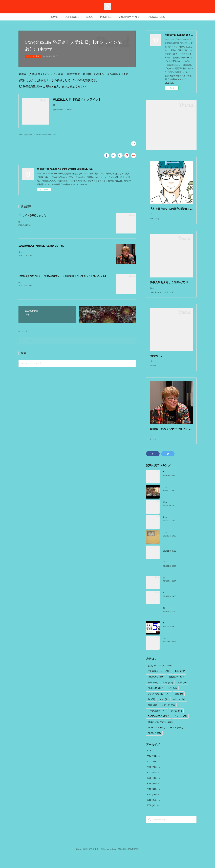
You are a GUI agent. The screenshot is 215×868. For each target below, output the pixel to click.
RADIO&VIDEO (156, 17)
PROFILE (106, 17)
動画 (180, 685)
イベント (180, 730)
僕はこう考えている (161, 735)
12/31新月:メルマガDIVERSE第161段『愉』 (42, 246)
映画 (153, 696)
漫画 (179, 707)
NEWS (176, 741)
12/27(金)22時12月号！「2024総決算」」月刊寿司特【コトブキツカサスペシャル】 (63, 276)
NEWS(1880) (52, 135)
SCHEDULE (72, 17)
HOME (54, 17)
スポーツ (179, 713)
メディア (168, 718)
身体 (152, 718)
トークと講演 (33, 56)
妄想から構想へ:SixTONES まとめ (178, 591)
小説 (172, 701)
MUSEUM (155, 701)
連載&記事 (177, 690)
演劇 (182, 696)
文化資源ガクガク (129, 17)
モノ (164, 713)
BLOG (90, 17)
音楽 (168, 696)
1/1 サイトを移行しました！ (33, 215)
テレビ (176, 724)
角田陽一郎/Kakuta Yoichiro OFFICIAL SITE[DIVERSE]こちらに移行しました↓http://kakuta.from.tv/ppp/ (65, 222)
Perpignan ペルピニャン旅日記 (177, 651)
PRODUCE (156, 690)
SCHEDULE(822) (40, 135)
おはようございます (160, 679)
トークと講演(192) (25, 135)
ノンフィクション (159, 707)
